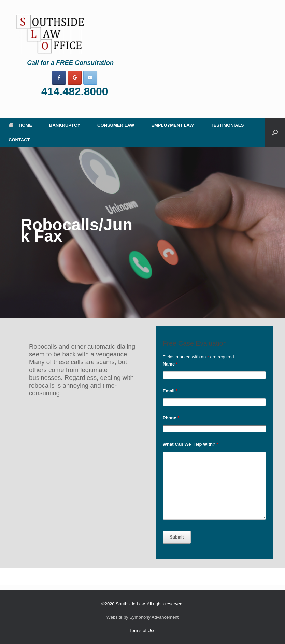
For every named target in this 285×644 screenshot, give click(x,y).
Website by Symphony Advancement (143, 617)
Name (170, 364)
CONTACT (19, 140)
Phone (171, 418)
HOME (20, 125)
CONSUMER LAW (116, 125)
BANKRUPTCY (65, 125)
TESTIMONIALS (227, 125)
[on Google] (75, 78)
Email (170, 391)
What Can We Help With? (191, 444)
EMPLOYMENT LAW (172, 125)
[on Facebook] (59, 78)
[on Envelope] (90, 78)
